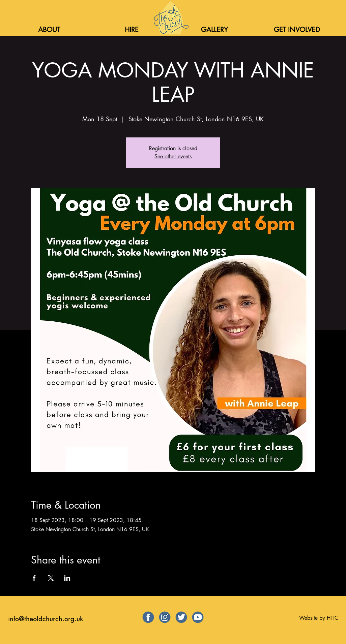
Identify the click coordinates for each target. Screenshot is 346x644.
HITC (333, 618)
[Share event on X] (51, 578)
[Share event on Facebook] (34, 578)
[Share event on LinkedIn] (67, 578)
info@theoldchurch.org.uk (46, 619)
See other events (173, 156)
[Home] (170, 18)
